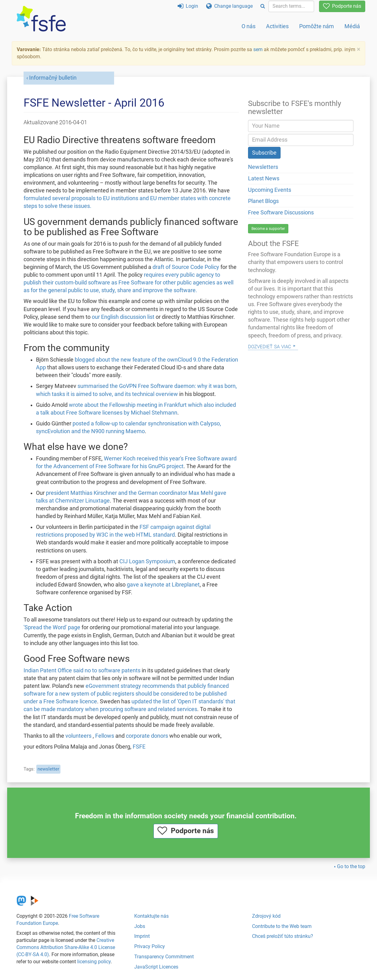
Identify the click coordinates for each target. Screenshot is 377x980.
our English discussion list (123, 317)
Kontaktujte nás (151, 916)
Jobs (140, 926)
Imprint (142, 936)
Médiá (352, 26)
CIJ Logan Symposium (147, 561)
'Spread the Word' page (52, 627)
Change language (229, 6)
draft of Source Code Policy (186, 267)
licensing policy (94, 962)
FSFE (139, 747)
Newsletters (263, 167)
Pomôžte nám (317, 26)
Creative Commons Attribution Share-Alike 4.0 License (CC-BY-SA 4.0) (66, 947)
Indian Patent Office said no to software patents (82, 670)
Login (188, 6)
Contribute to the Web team (282, 926)
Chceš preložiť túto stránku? (283, 936)
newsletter (48, 769)
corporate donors (147, 736)
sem (258, 49)
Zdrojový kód (266, 916)
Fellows (105, 736)
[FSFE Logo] (41, 19)
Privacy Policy (150, 946)
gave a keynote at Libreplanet (163, 585)
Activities (277, 26)
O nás (248, 26)
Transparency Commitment (164, 957)
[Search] (263, 6)
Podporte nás (342, 6)
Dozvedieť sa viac (270, 346)
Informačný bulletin (53, 78)
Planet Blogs (263, 201)
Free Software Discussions (281, 213)
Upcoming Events (270, 190)
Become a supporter (268, 229)
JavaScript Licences (156, 967)
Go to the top (351, 866)
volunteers (78, 736)
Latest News (264, 178)
